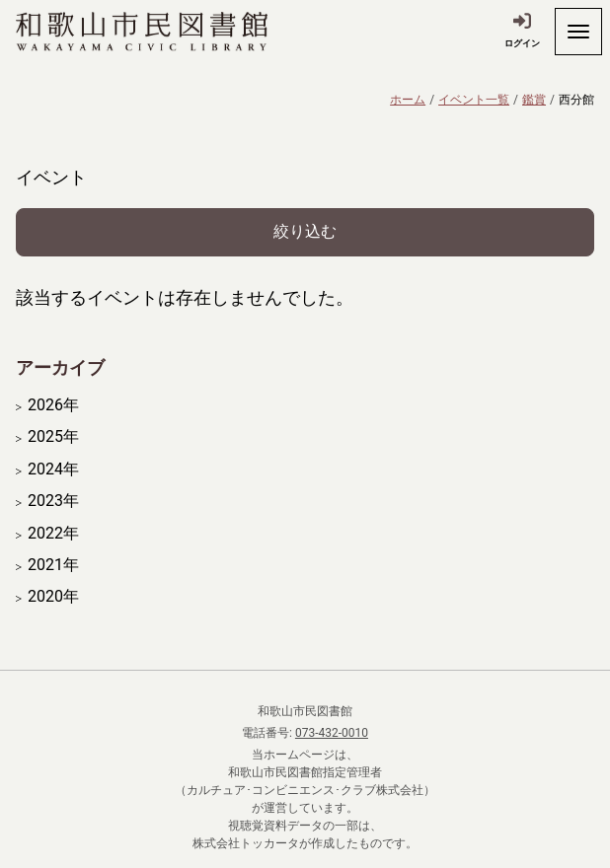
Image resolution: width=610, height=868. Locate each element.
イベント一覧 (474, 100)
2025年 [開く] (53, 437)
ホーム (408, 100)
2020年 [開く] (53, 597)
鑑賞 (534, 100)
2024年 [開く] (53, 470)
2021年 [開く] (53, 565)
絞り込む (305, 231)
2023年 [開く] (53, 501)
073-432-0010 (332, 733)
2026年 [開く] (53, 405)
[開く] (578, 32)
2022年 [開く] (53, 534)
